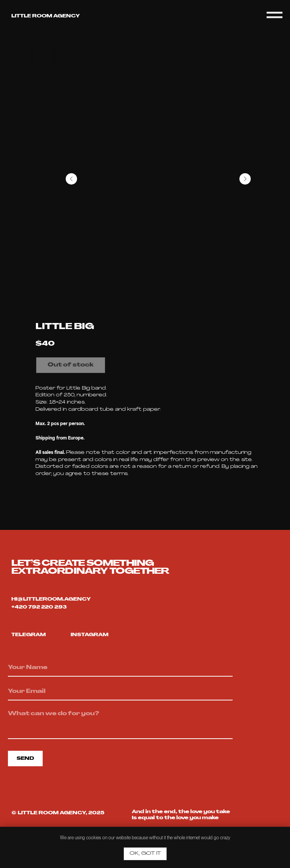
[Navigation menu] (275, 15)
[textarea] (120, 723)
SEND (25, 759)
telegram (29, 635)
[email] (120, 692)
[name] (120, 668)
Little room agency (46, 16)
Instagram (89, 635)
